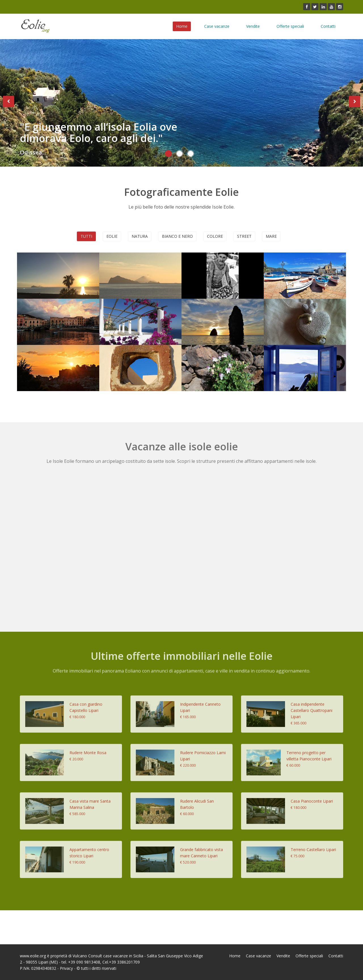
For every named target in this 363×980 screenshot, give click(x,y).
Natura (140, 236)
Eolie (112, 236)
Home (182, 26)
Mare (271, 236)
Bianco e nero (177, 236)
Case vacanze (217, 26)
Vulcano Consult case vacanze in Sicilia (108, 956)
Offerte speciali (290, 26)
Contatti (328, 26)
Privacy (66, 968)
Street (244, 236)
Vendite (253, 26)
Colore (215, 236)
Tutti (86, 236)
